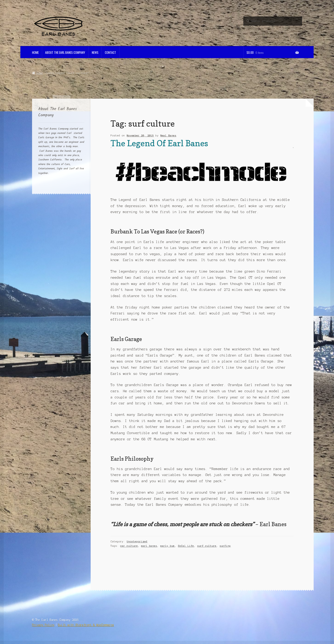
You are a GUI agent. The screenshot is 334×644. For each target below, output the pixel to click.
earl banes (149, 546)
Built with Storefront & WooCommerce (86, 625)
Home (35, 52)
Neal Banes (168, 135)
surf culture (207, 546)
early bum (167, 546)
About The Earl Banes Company (65, 52)
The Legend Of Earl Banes (159, 143)
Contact (110, 52)
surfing (225, 546)
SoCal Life (186, 546)
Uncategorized (137, 541)
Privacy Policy (43, 625)
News (95, 52)
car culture (129, 546)
